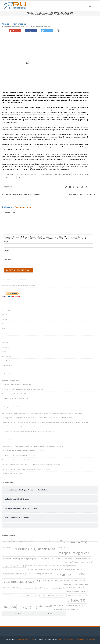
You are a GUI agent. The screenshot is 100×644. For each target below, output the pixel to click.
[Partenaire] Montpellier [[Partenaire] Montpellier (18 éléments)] (74, 605)
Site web (7, 259)
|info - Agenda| (37, 27)
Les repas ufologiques (46, 174)
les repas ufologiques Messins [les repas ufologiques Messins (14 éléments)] (38, 565)
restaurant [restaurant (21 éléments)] (73, 595)
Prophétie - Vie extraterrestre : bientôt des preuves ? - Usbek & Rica (23, 427)
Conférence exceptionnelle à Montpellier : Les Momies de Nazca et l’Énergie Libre (27, 464)
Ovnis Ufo (7, 374)
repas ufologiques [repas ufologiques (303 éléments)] (19, 581)
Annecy (4, 314)
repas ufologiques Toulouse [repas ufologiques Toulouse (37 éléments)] (53, 595)
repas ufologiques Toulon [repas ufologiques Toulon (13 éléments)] (29, 595)
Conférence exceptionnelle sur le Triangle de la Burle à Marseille (22, 469)
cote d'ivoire (19, 174)
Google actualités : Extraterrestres (16, 407)
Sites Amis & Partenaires (85, 639)
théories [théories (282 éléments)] (77, 600)
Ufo (14, 178)
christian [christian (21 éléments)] (29, 541)
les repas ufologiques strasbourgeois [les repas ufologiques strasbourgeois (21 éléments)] (68, 569)
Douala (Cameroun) (8, 365)
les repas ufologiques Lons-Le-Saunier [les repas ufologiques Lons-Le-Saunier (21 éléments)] (79, 562)
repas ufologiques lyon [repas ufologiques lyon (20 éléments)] (56, 588)
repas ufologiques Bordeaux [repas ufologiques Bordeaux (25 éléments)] (76, 584)
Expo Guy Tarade (69, 639)
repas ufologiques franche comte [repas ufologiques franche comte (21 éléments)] (32, 588)
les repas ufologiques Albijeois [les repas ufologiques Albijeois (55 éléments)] (19, 558)
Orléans (5, 333)
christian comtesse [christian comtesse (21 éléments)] (43, 541)
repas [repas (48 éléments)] (80, 574)
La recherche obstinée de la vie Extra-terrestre (17, 384)
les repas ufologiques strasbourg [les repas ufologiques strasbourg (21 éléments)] (40, 569)
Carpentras (6, 324)
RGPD (59, 639)
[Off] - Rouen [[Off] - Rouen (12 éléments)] (59, 605)
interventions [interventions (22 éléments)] (63, 547)
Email (6, 250)
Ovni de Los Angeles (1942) (10, 380)
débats (27, 174)
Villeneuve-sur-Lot (8, 356)
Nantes (4, 328)
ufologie (20, 178)
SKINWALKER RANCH (8, 474)
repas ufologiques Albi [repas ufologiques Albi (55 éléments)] (50, 580)
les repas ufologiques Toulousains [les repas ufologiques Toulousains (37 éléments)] (42, 573)
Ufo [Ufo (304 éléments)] (9, 607)
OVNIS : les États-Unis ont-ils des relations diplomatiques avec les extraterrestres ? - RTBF (30, 431)
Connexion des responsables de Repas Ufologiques (18, 285)
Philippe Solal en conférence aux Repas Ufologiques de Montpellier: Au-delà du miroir (29, 446)
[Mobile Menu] (95, 6)
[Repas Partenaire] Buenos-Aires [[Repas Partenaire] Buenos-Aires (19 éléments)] (66, 609)
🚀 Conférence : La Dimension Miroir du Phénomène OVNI (20, 450)
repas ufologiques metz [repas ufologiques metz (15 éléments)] (75, 588)
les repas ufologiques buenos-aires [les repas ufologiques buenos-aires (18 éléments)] (78, 558)
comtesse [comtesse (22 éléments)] (58, 541)
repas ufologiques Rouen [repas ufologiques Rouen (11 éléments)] (11, 595)
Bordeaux (5, 319)
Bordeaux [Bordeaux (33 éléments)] (18, 541)
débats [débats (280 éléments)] (47, 549)
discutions (34, 174)
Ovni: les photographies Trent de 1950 (14, 394)
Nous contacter (10, 641)
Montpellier (6, 347)
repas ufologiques (65, 174)
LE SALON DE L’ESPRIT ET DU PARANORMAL (15, 455)
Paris (4, 338)
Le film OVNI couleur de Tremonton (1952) (15, 398)
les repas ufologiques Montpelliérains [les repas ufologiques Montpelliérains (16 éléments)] (63, 566)
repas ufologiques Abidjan (81, 174)
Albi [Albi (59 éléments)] (7, 541)
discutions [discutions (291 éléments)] (26, 549)
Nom (5, 241)
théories (9, 178)
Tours (4, 351)
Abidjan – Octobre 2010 (82, 194)
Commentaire (9, 212)
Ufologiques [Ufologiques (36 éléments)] (46, 606)
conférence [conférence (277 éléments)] (76, 542)
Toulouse (5, 342)
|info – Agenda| (7, 310)
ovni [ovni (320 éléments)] (67, 575)
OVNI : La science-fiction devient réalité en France (17, 460)
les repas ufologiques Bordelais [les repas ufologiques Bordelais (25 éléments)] (50, 558)
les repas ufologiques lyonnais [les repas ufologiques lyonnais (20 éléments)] (14, 566)
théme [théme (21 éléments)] (83, 595)
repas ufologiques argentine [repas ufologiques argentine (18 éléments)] (75, 580)
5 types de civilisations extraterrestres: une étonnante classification (23, 389)
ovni (56, 174)
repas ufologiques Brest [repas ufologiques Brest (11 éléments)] (10, 587)
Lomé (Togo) (6, 361)
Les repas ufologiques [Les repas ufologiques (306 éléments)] (76, 553)
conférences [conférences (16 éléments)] (8, 547)
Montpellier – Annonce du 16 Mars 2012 (22, 194)
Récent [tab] (50, 614)
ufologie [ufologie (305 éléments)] (27, 607)
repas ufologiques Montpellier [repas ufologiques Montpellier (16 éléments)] (77, 591)
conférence (10, 174)
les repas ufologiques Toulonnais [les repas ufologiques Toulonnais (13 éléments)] (14, 573)
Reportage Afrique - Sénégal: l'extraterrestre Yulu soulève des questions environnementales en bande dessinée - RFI (39, 417)
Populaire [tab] (18, 614)
